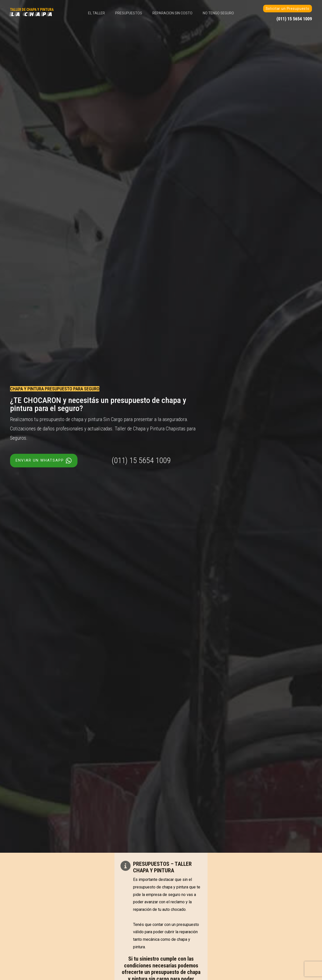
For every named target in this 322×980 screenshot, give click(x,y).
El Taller (94, 13)
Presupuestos (128, 13)
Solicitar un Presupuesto (288, 9)
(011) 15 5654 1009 (141, 460)
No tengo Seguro (221, 13)
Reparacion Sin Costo (173, 13)
